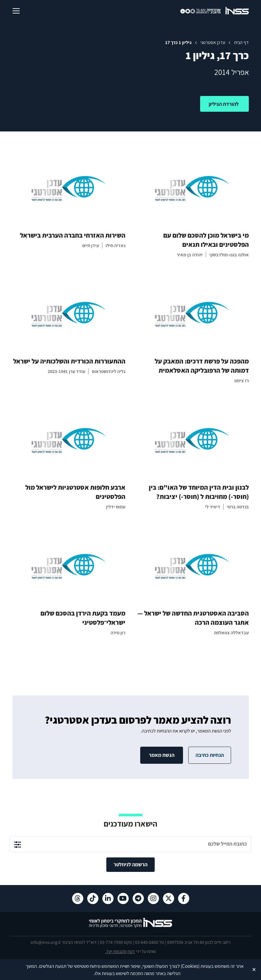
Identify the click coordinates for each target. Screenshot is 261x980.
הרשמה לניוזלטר (130, 864)
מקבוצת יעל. (116, 951)
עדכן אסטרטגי (213, 42)
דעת (131, 951)
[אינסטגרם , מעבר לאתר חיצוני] (153, 898)
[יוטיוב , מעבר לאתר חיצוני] (123, 898)
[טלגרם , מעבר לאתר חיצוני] (138, 898)
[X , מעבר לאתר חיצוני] (169, 898)
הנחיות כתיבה (210, 755)
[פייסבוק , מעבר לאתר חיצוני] (184, 898)
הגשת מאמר (162, 755)
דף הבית (241, 42)
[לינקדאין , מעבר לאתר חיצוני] (108, 898)
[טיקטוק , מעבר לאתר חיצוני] (93, 898)
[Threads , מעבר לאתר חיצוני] (78, 898)
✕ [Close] (254, 969)
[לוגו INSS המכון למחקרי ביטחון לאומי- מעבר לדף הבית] (130, 927)
